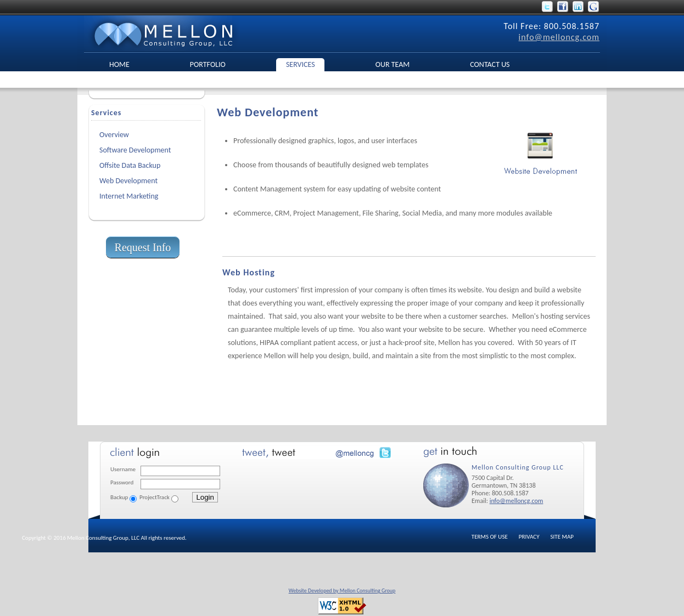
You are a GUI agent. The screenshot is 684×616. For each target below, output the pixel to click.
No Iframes (319, 480)
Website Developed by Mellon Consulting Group (342, 590)
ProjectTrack (155, 497)
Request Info (143, 247)
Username (123, 469)
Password (122, 482)
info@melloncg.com (559, 37)
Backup (119, 497)
